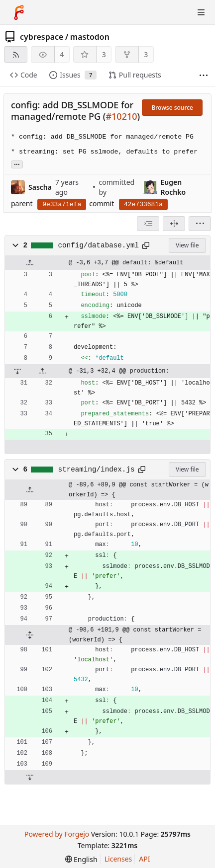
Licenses (118, 859)
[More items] (204, 75)
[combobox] (148, 224)
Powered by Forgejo (57, 834)
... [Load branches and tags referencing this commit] (17, 164)
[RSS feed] (16, 54)
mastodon (90, 37)
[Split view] (174, 224)
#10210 (121, 116)
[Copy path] (146, 245)
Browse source (172, 108)
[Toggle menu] (201, 12)
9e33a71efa (62, 204)
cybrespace (42, 37)
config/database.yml (99, 245)
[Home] (19, 12)
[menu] (200, 224)
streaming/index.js (97, 470)
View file (187, 245)
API (144, 859)
